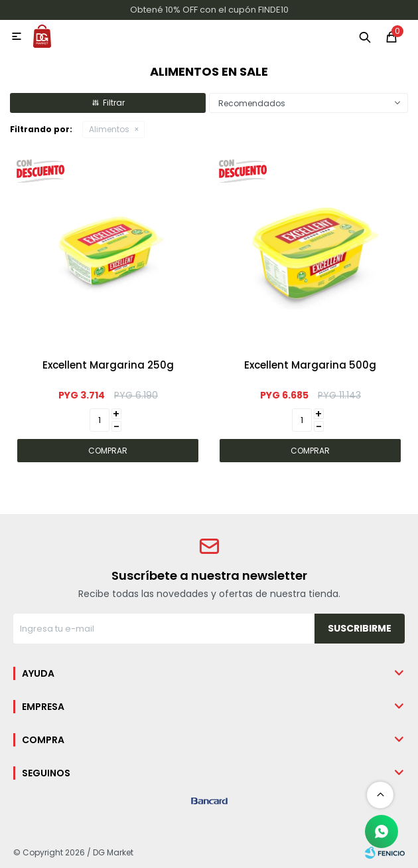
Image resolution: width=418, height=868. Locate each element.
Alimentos (109, 129)
